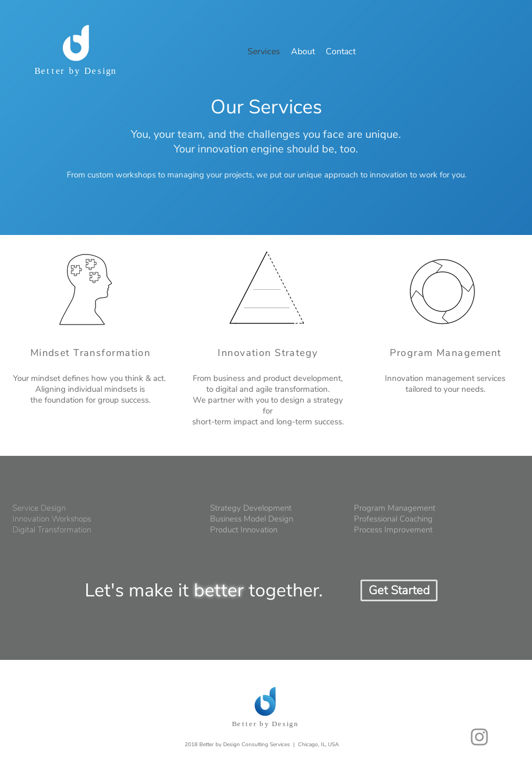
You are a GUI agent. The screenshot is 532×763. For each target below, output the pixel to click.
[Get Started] (399, 590)
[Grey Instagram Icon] (479, 737)
